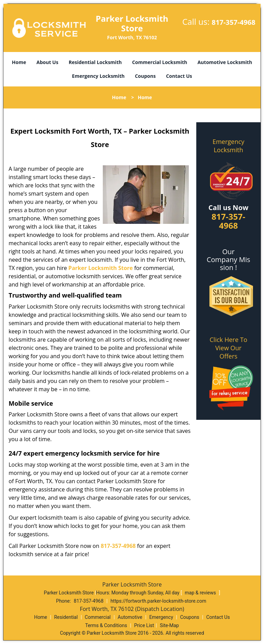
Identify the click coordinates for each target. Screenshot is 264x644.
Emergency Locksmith (98, 76)
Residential (66, 617)
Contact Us (179, 76)
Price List (144, 625)
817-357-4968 (234, 22)
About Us (47, 62)
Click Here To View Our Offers (228, 348)
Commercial (98, 617)
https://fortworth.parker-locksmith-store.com (158, 601)
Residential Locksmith (95, 62)
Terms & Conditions (106, 625)
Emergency (161, 617)
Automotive (130, 617)
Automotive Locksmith (225, 62)
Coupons (145, 76)
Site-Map (169, 625)
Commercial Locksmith (159, 62)
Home (19, 62)
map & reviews (201, 593)
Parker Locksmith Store (101, 268)
